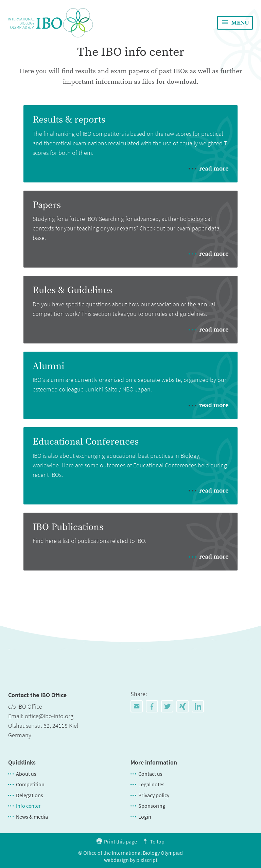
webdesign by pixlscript (131, 860)
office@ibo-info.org (49, 716)
